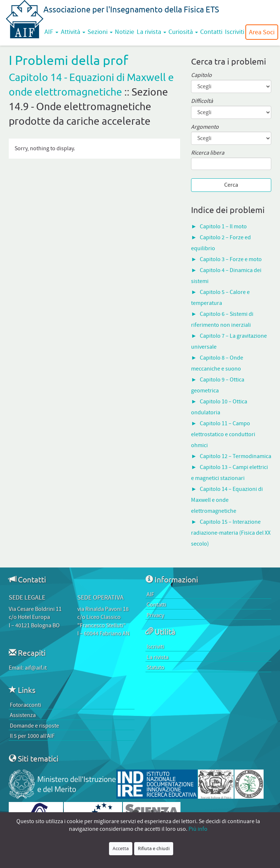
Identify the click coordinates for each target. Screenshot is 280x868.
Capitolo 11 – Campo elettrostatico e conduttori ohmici (223, 434)
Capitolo (201, 75)
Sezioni (100, 32)
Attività (73, 32)
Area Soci (262, 32)
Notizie (125, 32)
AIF (51, 32)
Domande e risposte (34, 726)
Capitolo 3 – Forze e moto (231, 259)
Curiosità (183, 32)
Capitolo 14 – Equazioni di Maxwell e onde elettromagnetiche (227, 500)
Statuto (155, 667)
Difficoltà (202, 101)
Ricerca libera (208, 153)
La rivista (151, 32)
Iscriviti (235, 32)
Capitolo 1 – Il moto (223, 226)
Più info (198, 829)
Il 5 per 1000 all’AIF (32, 736)
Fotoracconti (26, 705)
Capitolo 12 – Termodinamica (236, 456)
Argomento (205, 127)
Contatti (211, 32)
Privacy (155, 615)
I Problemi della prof (69, 60)
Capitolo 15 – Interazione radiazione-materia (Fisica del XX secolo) (231, 533)
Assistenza (23, 715)
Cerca (231, 185)
